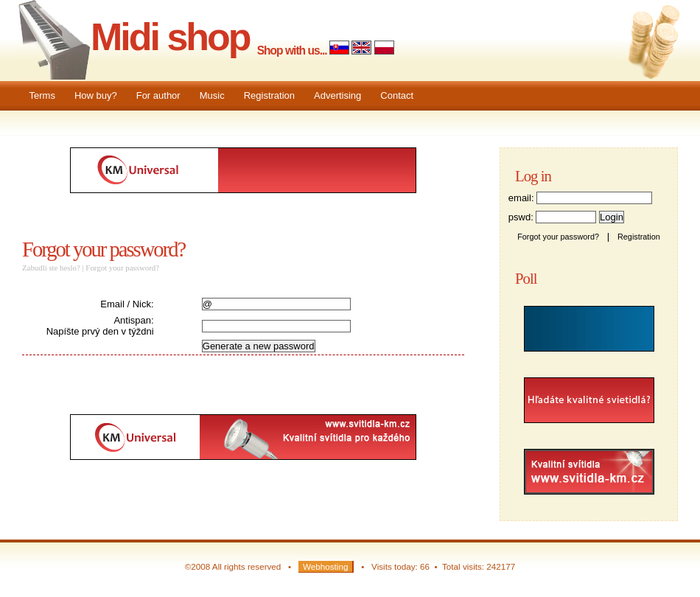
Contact (397, 95)
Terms (42, 95)
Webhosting (326, 566)
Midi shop (170, 37)
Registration (269, 95)
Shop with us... (292, 50)
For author (158, 95)
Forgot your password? (104, 249)
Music (212, 95)
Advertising (337, 95)
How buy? (96, 95)
